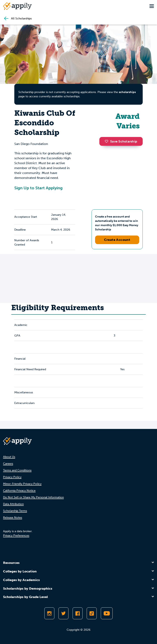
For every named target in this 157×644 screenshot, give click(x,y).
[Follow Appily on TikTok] (92, 613)
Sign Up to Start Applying (38, 188)
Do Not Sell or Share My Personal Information (33, 497)
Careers (8, 464)
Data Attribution (13, 504)
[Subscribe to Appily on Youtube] (107, 613)
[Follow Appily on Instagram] (49, 613)
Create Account (117, 240)
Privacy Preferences (16, 536)
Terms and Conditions (17, 470)
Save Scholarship (121, 141)
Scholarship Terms (15, 511)
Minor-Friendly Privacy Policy (22, 484)
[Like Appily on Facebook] (78, 613)
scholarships (127, 92)
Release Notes (13, 518)
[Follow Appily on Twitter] (63, 613)
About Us (9, 457)
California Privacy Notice (19, 491)
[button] (108, 141)
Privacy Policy (12, 477)
